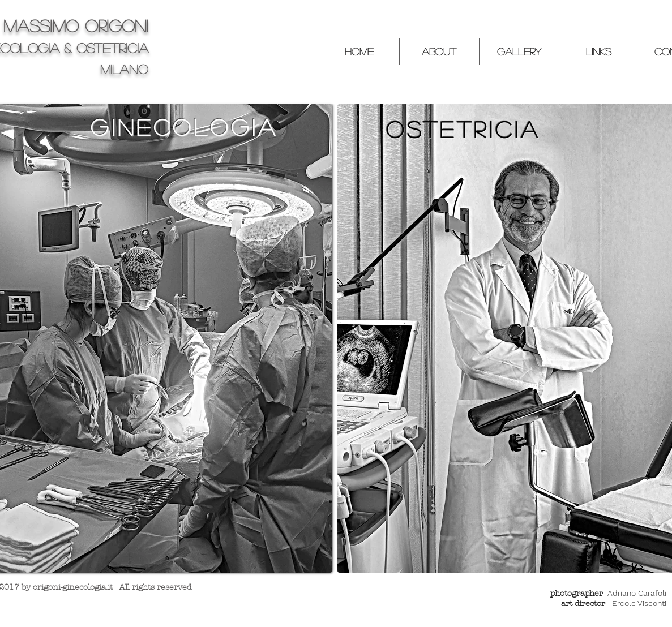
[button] (439, 51)
